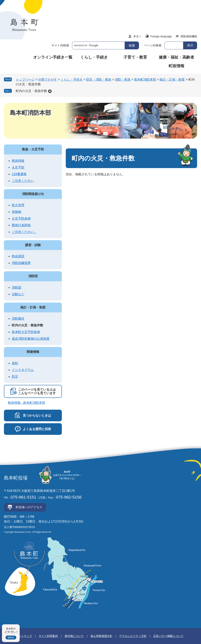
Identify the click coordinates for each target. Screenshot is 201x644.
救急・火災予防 (33, 149)
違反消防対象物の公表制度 (31, 339)
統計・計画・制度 (172, 80)
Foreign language (161, 36)
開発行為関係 (21, 225)
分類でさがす (48, 80)
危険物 (16, 212)
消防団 (33, 276)
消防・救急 (123, 80)
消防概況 (18, 319)
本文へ (137, 36)
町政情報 (176, 66)
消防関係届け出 (33, 194)
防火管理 (18, 205)
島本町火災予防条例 (26, 332)
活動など (18, 294)
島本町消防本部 (145, 80)
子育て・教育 (135, 57)
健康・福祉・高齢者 (176, 57)
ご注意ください (23, 181)
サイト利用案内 (48, 636)
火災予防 (18, 167)
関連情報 (33, 352)
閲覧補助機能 (189, 36)
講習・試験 (33, 245)
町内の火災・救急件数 (31, 91)
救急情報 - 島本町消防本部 (26, 403)
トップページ (25, 80)
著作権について (74, 636)
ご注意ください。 (24, 232)
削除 (50, 91)
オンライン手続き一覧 (53, 57)
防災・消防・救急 (99, 80)
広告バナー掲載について (168, 636)
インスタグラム (23, 370)
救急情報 (18, 161)
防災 (15, 377)
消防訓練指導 (21, 263)
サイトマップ (24, 636)
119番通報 (19, 174)
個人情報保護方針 (101, 636)
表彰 (15, 363)
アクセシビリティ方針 (133, 636)
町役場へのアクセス (29, 507)
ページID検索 (153, 45)
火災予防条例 (21, 218)
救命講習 (18, 256)
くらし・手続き (94, 57)
